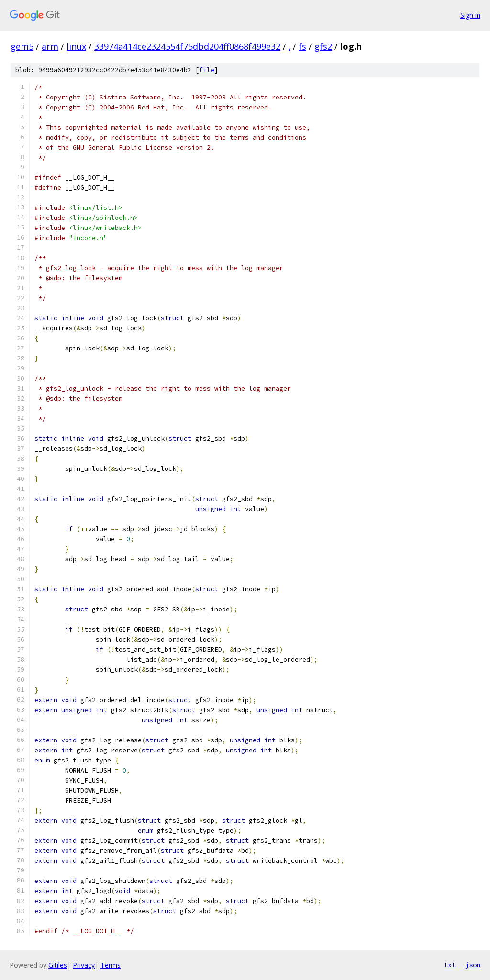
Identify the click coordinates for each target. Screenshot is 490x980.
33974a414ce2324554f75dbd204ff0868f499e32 (187, 46)
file (207, 70)
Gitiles (58, 965)
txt (450, 965)
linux (76, 46)
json (473, 965)
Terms (111, 965)
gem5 (22, 46)
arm (50, 46)
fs (302, 46)
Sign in (470, 15)
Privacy (84, 965)
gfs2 (323, 46)
